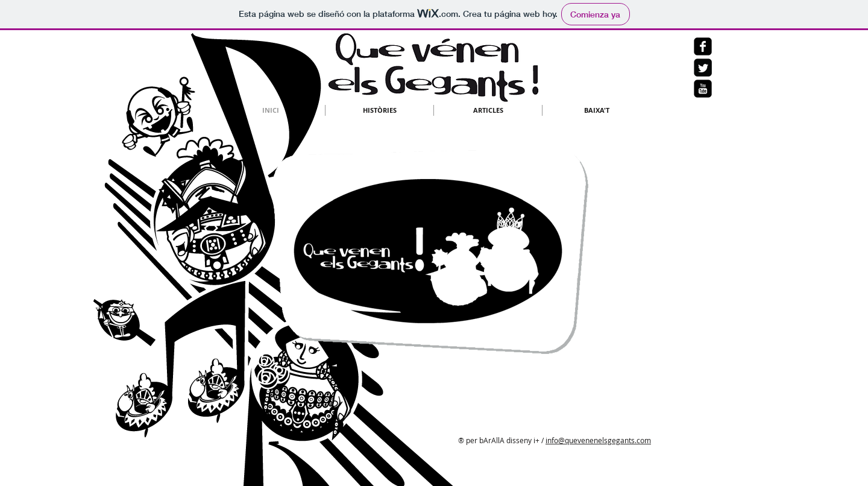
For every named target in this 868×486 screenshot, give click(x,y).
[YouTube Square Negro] (703, 89)
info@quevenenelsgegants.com (598, 440)
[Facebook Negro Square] (703, 46)
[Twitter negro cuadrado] (703, 68)
